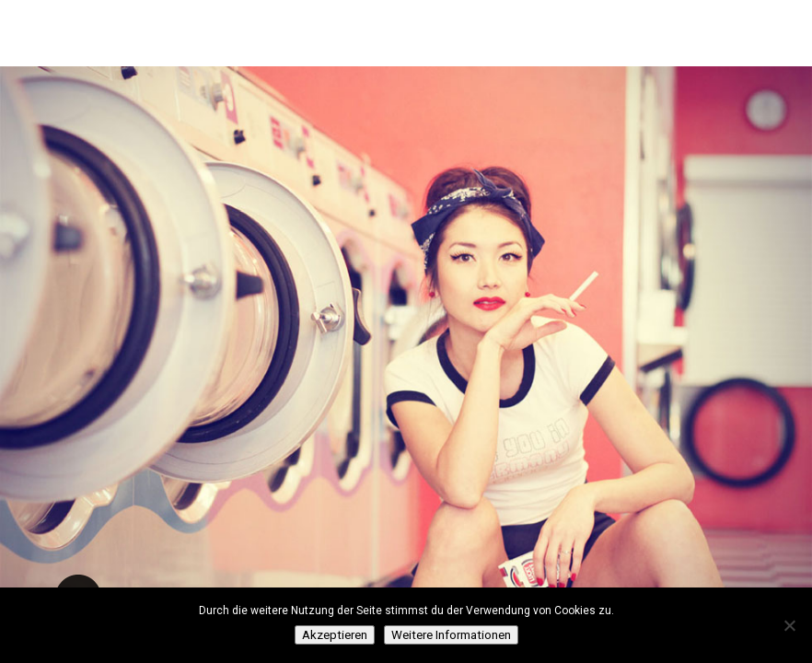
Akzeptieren (335, 635)
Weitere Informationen (451, 635)
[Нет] (789, 625)
